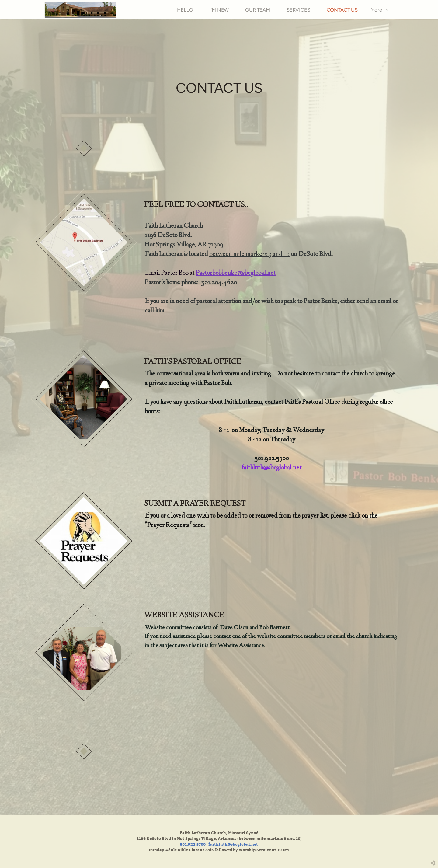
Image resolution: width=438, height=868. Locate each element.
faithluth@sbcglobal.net (272, 468)
